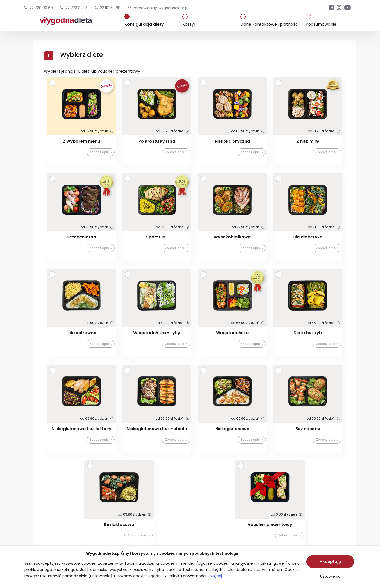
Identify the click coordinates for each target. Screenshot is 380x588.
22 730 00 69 (41, 8)
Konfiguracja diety (144, 24)
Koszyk (189, 24)
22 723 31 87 (76, 8)
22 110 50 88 (110, 8)
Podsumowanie (321, 24)
